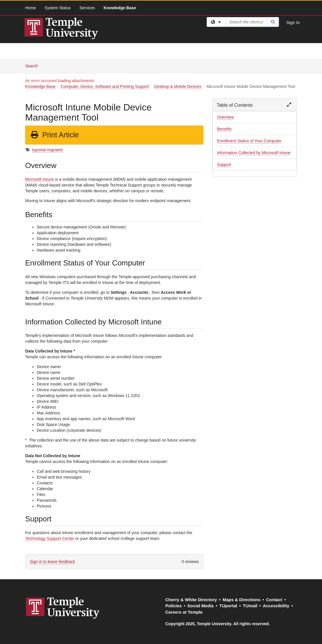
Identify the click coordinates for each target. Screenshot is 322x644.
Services (87, 8)
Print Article (54, 135)
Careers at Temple (184, 612)
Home (30, 8)
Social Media (200, 606)
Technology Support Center (50, 538)
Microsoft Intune (40, 179)
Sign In (293, 22)
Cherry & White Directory (191, 600)
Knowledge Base (120, 8)
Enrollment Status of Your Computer (249, 141)
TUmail (250, 606)
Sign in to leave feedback (52, 562)
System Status (58, 8)
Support (224, 165)
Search (34, 65)
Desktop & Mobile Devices (178, 86)
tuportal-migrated (47, 150)
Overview (225, 117)
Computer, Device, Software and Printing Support (105, 86)
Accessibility (276, 606)
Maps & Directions (241, 600)
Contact (274, 600)
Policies (174, 606)
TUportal (228, 606)
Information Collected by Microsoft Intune (254, 153)
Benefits (224, 129)
